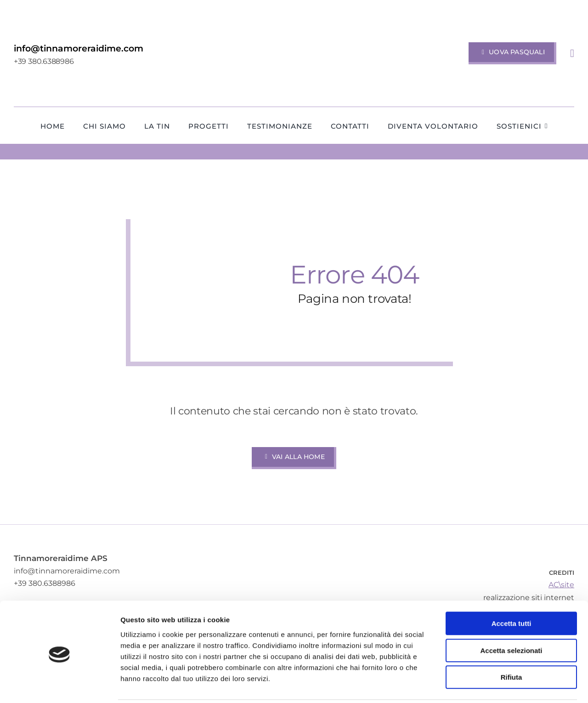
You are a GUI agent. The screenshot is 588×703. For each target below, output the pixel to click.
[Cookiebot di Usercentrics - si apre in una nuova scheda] (59, 685)
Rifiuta (512, 644)
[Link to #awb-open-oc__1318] (572, 53)
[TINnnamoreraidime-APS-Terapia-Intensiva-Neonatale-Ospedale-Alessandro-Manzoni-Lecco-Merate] (294, 15)
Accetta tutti (512, 591)
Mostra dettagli (483, 685)
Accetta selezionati (511, 618)
